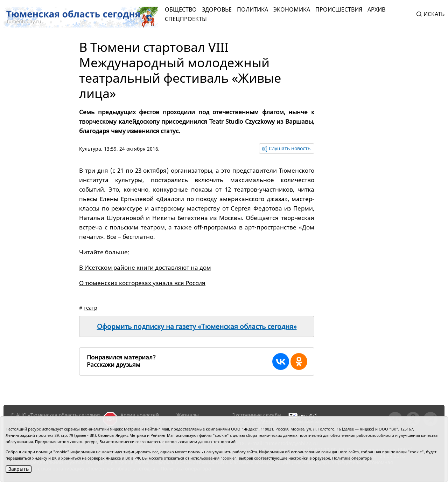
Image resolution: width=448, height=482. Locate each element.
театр (90, 308)
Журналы (188, 415)
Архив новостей (140, 415)
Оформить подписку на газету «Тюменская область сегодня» (197, 326)
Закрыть (19, 469)
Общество (181, 9)
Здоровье (217, 9)
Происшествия (339, 9)
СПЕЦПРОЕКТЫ (186, 19)
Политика (253, 9)
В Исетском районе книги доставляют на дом (145, 267)
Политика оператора (352, 458)
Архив (376, 9)
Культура (90, 149)
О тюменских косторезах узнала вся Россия (142, 283)
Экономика (292, 9)
